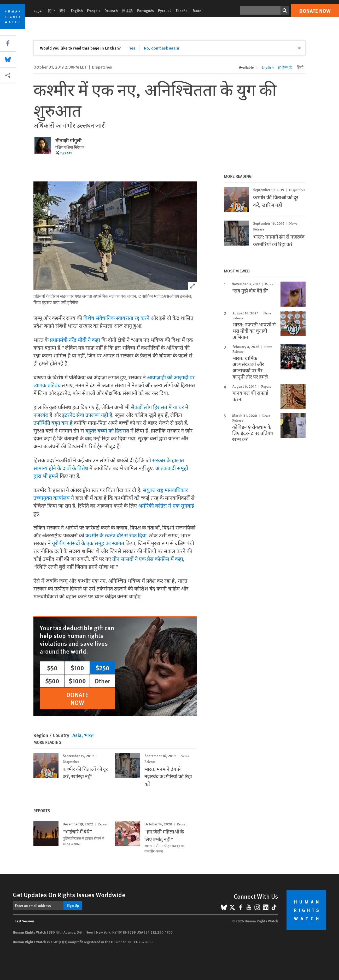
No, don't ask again (162, 48)
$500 (52, 681)
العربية (39, 10)
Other (102, 681)
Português (145, 10)
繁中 (63, 10)
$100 (77, 668)
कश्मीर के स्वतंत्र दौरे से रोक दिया (116, 536)
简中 (51, 10)
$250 (102, 668)
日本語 (127, 10)
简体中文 (285, 67)
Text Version (25, 921)
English (77, 10)
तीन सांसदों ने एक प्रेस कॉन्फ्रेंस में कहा (148, 559)
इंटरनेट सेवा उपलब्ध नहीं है (87, 415)
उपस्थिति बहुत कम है (53, 423)
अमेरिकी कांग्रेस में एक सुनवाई (166, 506)
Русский (165, 10)
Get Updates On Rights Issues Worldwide (69, 894)
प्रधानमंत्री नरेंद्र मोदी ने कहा (75, 340)
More (200, 10)
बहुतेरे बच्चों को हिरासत (107, 431)
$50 (52, 668)
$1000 (77, 681)
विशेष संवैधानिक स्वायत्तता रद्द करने (116, 318)
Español (182, 10)
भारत (89, 735)
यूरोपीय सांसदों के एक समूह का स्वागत (88, 544)
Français (94, 10)
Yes (132, 48)
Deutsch (111, 10)
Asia (77, 735)
